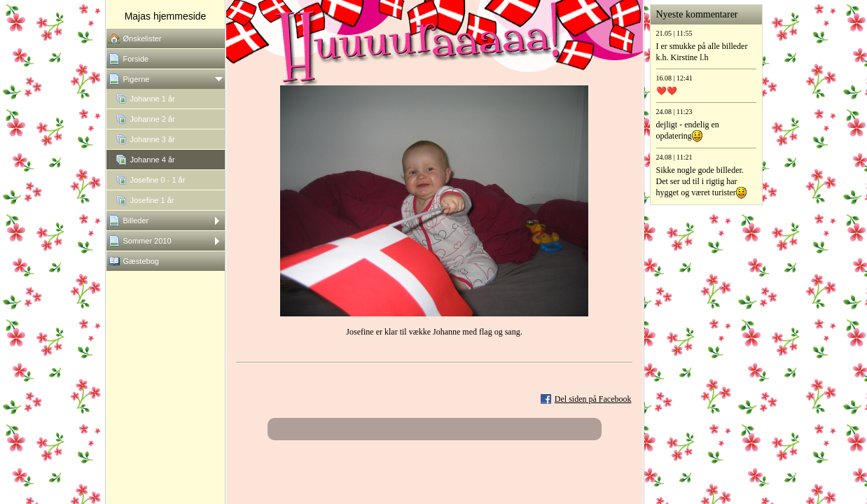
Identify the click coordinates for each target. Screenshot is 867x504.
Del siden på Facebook (593, 399)
